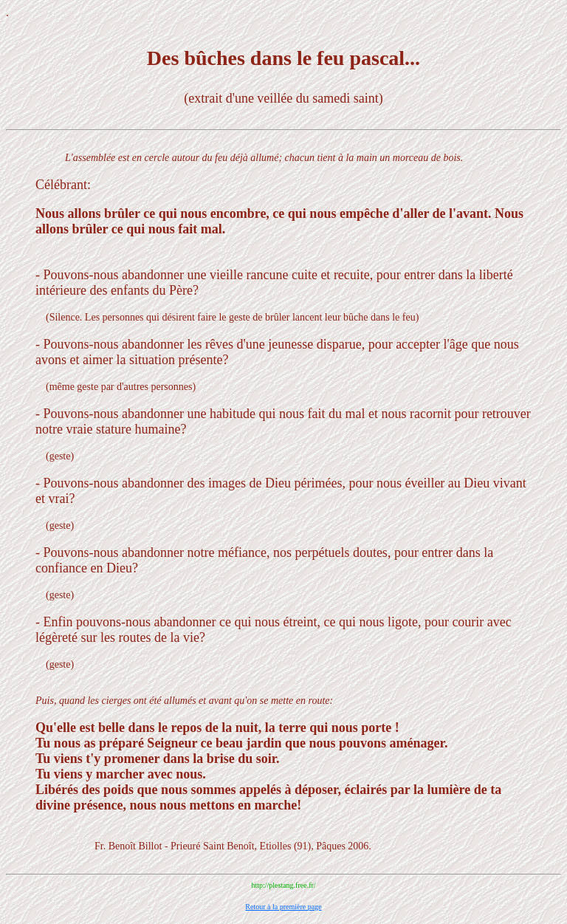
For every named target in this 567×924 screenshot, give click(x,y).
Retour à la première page (283, 907)
